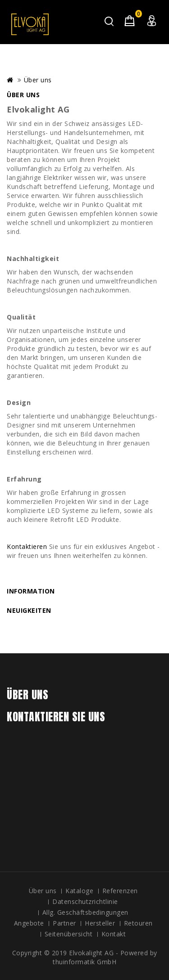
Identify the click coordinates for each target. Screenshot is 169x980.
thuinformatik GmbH (84, 962)
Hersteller (100, 923)
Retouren (138, 923)
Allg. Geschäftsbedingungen (85, 912)
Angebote (29, 923)
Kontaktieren (27, 546)
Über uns (38, 80)
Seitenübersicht (69, 934)
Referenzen (120, 891)
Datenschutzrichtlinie (85, 901)
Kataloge (79, 891)
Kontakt (114, 934)
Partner (64, 923)
